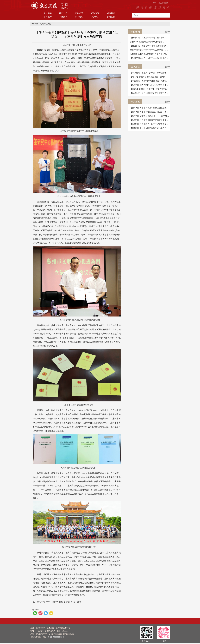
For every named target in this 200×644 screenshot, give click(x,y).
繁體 (154, 3)
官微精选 (79, 13)
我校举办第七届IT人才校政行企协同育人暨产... (150, 54)
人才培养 (63, 17)
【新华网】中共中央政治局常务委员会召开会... (150, 128)
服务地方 (48, 17)
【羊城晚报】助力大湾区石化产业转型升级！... (150, 93)
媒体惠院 (95, 13)
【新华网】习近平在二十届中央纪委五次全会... (150, 124)
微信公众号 (146, 641)
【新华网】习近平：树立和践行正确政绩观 (148, 108)
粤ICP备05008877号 (56, 637)
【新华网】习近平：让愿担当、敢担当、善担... (150, 112)
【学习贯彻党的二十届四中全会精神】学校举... (150, 58)
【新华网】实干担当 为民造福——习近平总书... (150, 116)
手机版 (164, 641)
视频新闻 (111, 13)
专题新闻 (111, 17)
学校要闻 (48, 13)
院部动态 (63, 13)
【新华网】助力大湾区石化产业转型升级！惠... (150, 85)
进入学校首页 (164, 3)
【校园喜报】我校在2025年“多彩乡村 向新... (149, 46)
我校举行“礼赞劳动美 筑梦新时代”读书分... (148, 42)
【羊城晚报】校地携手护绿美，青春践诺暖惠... (150, 73)
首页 (41, 24)
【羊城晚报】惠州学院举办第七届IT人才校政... (150, 81)
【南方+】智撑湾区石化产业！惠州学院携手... (150, 89)
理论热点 (95, 17)
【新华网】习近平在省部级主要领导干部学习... (150, 120)
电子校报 (79, 17)
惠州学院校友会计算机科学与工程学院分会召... (150, 50)
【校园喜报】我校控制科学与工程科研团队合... (150, 38)
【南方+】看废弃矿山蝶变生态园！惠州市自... (150, 77)
